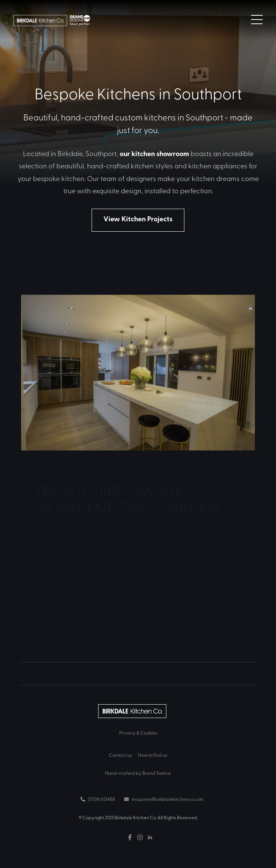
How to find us (153, 755)
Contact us (120, 755)
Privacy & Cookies (138, 733)
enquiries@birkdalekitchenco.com (164, 799)
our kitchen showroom (154, 153)
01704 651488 (98, 799)
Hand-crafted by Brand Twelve (138, 773)
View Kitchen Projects (138, 219)
